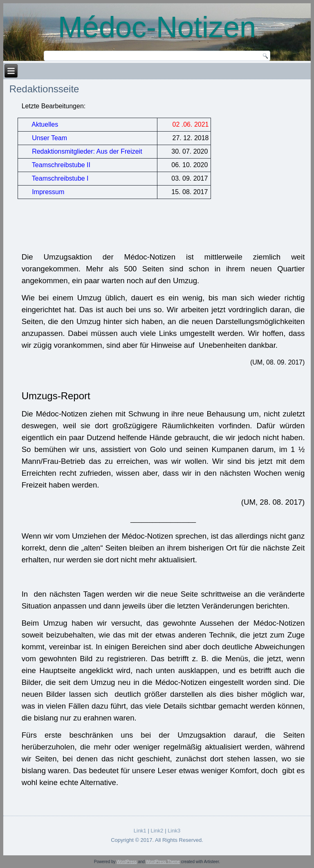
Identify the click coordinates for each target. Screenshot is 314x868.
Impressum (48, 192)
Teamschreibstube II (61, 165)
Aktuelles (45, 124)
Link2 (157, 831)
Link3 (174, 831)
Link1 (140, 831)
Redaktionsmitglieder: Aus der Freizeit (87, 151)
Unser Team (49, 138)
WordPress (127, 862)
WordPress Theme (163, 862)
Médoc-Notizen (157, 27)
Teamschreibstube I (59, 178)
